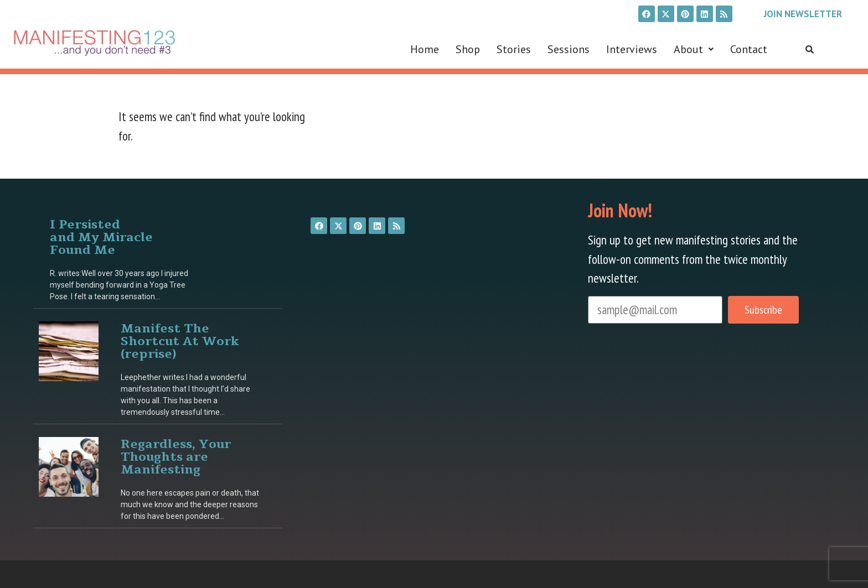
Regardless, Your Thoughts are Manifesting (176, 456)
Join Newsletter (803, 14)
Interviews (632, 49)
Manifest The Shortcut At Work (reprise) (180, 340)
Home (425, 49)
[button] (694, 49)
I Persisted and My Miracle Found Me (101, 236)
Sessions (569, 49)
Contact (749, 49)
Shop (468, 49)
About (694, 49)
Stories (514, 49)
